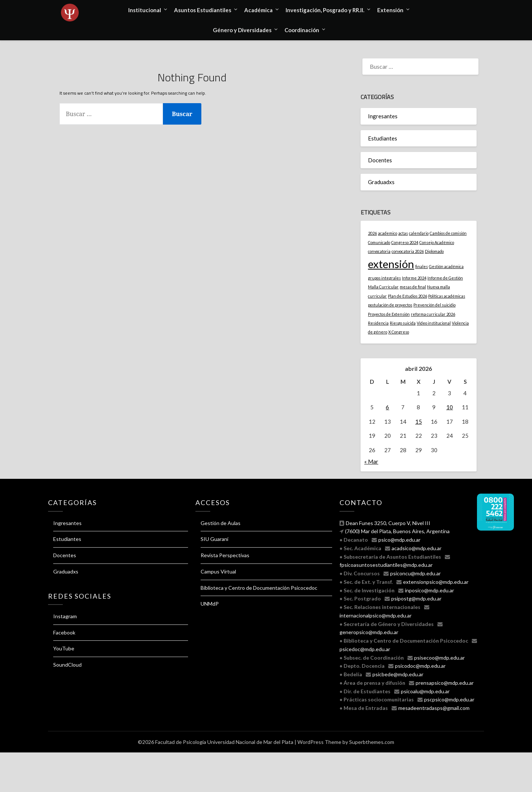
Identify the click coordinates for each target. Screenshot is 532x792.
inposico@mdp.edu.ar (429, 590)
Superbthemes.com (372, 742)
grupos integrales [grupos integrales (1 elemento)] (384, 278)
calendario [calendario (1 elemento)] (419, 233)
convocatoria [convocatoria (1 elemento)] (379, 251)
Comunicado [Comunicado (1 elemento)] (379, 242)
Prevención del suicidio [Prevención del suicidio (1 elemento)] (434, 305)
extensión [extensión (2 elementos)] (391, 264)
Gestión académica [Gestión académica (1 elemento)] (446, 266)
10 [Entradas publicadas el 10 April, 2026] (450, 407)
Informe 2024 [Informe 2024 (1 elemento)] (414, 278)
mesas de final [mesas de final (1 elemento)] (413, 287)
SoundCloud (67, 665)
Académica (258, 10)
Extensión (390, 10)
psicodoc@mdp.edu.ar (420, 666)
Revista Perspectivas (225, 555)
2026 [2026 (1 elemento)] (372, 233)
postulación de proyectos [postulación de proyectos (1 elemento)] (390, 305)
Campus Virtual (218, 571)
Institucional (145, 10)
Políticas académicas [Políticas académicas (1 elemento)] (447, 296)
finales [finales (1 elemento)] (422, 266)
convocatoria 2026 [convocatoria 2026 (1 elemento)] (408, 251)
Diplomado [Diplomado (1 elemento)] (434, 251)
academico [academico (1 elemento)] (388, 233)
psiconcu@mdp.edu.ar (415, 573)
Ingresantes (383, 116)
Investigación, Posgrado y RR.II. (325, 10)
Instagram (65, 616)
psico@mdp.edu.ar (399, 540)
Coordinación (302, 30)
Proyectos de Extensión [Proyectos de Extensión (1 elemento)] (389, 314)
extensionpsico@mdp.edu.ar (436, 582)
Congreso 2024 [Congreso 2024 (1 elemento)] (405, 242)
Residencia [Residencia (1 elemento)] (378, 323)
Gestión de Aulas (221, 523)
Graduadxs (381, 182)
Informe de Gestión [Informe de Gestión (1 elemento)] (445, 278)
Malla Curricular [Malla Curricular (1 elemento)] (383, 287)
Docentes (380, 160)
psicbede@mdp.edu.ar (398, 674)
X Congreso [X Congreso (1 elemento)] (399, 332)
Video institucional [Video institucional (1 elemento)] (434, 323)
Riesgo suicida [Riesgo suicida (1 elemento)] (403, 323)
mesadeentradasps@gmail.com (434, 708)
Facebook (64, 632)
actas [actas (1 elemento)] (403, 233)
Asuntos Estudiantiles (203, 10)
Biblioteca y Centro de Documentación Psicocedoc (259, 588)
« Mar (371, 461)
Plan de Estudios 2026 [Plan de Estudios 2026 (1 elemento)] (407, 296)
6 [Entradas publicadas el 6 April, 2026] (387, 407)
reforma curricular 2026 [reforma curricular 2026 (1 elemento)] (433, 314)
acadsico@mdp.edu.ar (417, 548)
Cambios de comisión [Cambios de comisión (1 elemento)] (448, 233)
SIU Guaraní (214, 539)
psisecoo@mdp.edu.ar (439, 658)
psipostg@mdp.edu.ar (416, 598)
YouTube (64, 648)
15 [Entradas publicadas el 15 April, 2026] (419, 422)
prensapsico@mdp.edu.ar (445, 683)
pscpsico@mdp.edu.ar (449, 699)
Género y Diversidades (242, 30)
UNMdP (210, 604)
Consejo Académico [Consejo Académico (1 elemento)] (437, 242)
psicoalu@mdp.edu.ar (425, 691)
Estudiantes (383, 138)
